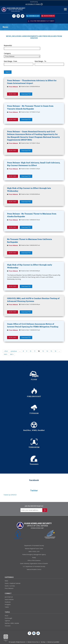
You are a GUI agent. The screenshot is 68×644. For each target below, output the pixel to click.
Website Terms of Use (33, 642)
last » (12, 354)
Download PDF (26, 93)
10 (30, 351)
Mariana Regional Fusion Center (34, 548)
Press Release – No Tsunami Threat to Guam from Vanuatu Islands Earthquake (30, 106)
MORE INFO (13, 93)
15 (51, 351)
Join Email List (9, 597)
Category (7, 52)
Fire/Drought (8, 618)
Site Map (43, 642)
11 (35, 351)
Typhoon (7, 621)
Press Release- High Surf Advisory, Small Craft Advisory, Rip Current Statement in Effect (34, 163)
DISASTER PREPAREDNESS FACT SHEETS (41, 20)
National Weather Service (34, 569)
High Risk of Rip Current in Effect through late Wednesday (29, 189)
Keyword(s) (8, 44)
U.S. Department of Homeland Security (34, 566)
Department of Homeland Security (34, 545)
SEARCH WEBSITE (48, 16)
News (6, 581)
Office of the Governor (34, 560)
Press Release (13, 86)
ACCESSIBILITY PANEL (34, 4)
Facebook (8, 602)
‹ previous (14, 351)
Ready (34, 557)
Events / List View (10, 586)
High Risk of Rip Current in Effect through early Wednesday (30, 266)
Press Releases (9, 588)
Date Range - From (10, 60)
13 (43, 351)
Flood (6, 615)
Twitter (7, 607)
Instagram (8, 604)
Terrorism (8, 626)
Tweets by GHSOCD (10, 495)
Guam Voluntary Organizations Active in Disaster (34, 563)
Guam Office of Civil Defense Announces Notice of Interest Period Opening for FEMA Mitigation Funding (33, 325)
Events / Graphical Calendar (13, 583)
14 (47, 351)
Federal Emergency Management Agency (34, 554)
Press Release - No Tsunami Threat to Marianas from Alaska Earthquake (32, 215)
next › (6, 354)
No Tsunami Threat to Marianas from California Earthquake (29, 240)
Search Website (9, 599)
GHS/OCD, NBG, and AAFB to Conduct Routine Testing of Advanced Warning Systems (33, 299)
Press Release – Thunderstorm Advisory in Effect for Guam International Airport (32, 81)
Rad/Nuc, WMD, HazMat (12, 623)
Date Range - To (40, 60)
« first (6, 351)
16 (55, 351)
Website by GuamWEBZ (53, 642)
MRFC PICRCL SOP (34, 551)
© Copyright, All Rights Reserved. (17, 642)
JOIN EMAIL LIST (33, 16)
